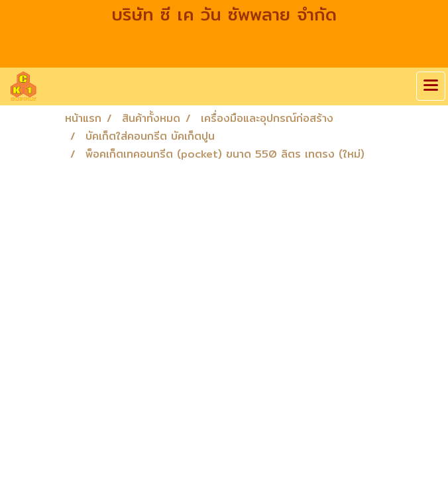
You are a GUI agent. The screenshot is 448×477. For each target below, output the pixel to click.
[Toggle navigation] (431, 86)
